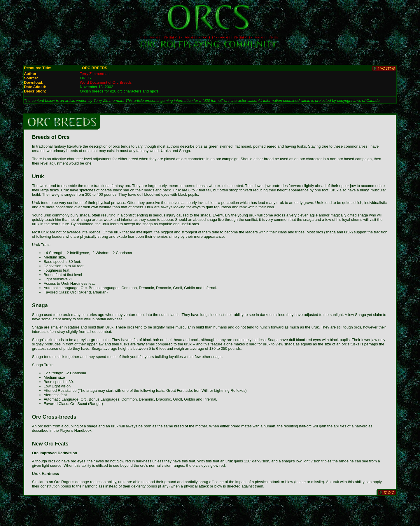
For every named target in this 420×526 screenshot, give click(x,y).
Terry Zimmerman (95, 74)
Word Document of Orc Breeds (106, 82)
